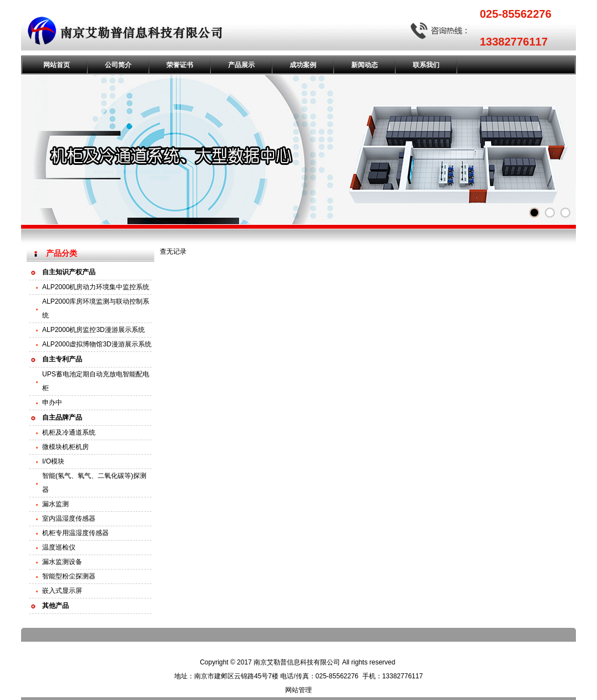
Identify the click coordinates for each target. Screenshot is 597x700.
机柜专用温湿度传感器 (75, 533)
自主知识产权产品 (69, 272)
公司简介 (118, 65)
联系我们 (426, 65)
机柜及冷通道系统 (69, 432)
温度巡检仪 (59, 547)
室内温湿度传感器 (69, 518)
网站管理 (298, 690)
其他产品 (55, 606)
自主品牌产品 (62, 417)
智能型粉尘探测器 (69, 576)
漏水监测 (55, 504)
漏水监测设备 (62, 562)
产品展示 (241, 65)
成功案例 (303, 65)
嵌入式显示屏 (62, 591)
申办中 (52, 402)
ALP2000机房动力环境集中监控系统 (96, 287)
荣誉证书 (180, 65)
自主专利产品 (62, 359)
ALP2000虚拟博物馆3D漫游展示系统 (97, 344)
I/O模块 (53, 461)
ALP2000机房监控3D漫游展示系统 (93, 330)
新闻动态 (365, 65)
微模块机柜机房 (65, 447)
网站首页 (57, 65)
